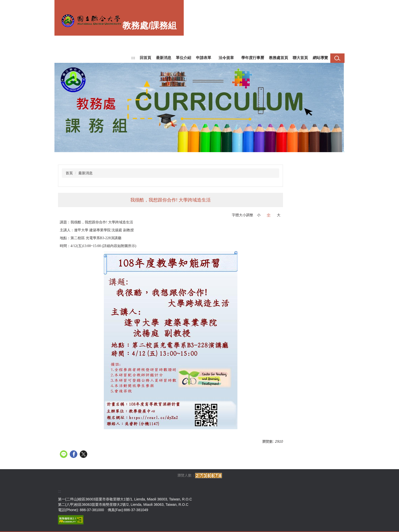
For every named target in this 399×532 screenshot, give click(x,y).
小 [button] (259, 215)
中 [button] (269, 215)
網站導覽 (320, 58)
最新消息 (164, 58)
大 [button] (279, 215)
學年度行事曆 (253, 58)
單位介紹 (183, 58)
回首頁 (145, 58)
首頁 (69, 173)
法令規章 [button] (226, 58)
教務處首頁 (279, 58)
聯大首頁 (300, 58)
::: (133, 58)
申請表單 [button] (204, 58)
